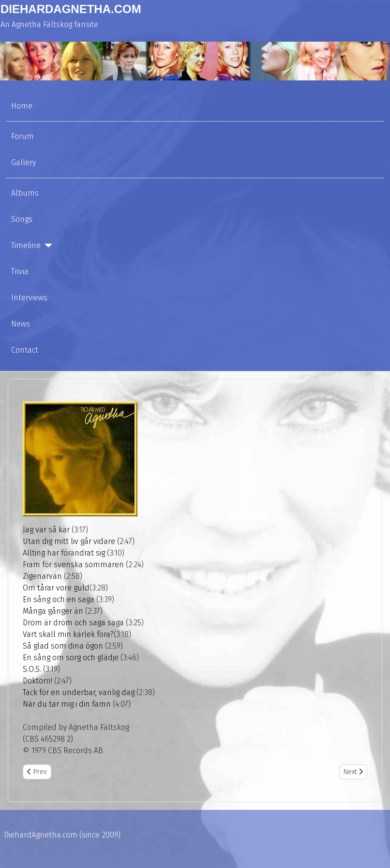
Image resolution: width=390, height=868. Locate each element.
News (21, 324)
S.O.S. (32, 669)
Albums (25, 193)
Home (22, 106)
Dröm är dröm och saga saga (73, 623)
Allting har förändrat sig (64, 553)
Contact (25, 350)
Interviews (29, 298)
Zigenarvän (42, 576)
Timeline (26, 245)
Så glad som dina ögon (63, 646)
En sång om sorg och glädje (71, 658)
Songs (22, 219)
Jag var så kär (46, 530)
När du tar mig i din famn (67, 704)
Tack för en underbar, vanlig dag (79, 692)
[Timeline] (46, 246)
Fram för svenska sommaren (73, 565)
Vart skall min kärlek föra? (68, 634)
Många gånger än (53, 611)
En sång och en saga (59, 599)
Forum (22, 136)
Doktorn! (37, 681)
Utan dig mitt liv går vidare (69, 541)
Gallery (23, 163)
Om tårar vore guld (56, 588)
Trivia (20, 271)
